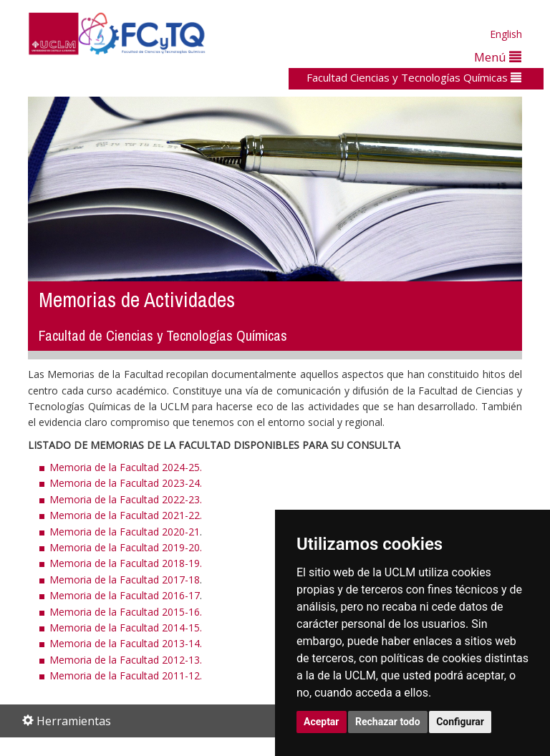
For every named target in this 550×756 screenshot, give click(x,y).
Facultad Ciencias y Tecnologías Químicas (414, 77)
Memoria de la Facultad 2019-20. (126, 547)
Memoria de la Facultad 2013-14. (126, 643)
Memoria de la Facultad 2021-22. (126, 515)
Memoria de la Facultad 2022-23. (126, 499)
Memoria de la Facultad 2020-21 (125, 532)
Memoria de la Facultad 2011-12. (126, 675)
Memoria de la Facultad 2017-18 (125, 580)
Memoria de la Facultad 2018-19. (126, 563)
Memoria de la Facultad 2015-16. (126, 612)
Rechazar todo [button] (388, 722)
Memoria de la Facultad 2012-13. (126, 660)
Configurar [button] (460, 722)
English (506, 34)
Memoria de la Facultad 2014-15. (126, 627)
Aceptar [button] (322, 722)
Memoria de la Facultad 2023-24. (126, 483)
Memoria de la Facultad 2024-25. (126, 467)
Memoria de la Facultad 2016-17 (125, 595)
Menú (498, 57)
